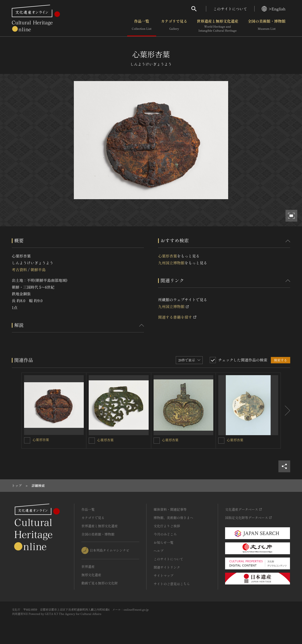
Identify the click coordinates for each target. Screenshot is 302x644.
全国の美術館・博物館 (267, 26)
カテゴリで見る (174, 26)
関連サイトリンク (167, 567)
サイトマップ (164, 575)
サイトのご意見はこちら (172, 584)
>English (274, 9)
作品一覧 (142, 26)
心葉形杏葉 (168, 256)
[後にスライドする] (285, 411)
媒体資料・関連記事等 (170, 509)
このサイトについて (230, 9)
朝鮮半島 (38, 270)
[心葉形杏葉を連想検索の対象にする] (27, 440)
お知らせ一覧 (164, 542)
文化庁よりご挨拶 (167, 526)
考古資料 (19, 270)
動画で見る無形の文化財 (100, 583)
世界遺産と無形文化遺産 (218, 26)
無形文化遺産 (91, 575)
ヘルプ (159, 551)
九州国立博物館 (171, 263)
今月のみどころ (165, 534)
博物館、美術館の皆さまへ (173, 518)
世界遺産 (88, 567)
